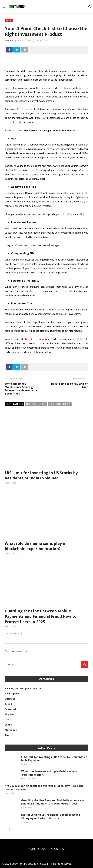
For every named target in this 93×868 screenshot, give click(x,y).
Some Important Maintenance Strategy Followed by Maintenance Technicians (21, 389)
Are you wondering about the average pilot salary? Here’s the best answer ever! (44, 788)
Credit (9, 704)
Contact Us (37, 849)
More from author (36, 404)
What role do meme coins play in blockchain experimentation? (36, 546)
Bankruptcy (12, 693)
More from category (60, 404)
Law (7, 719)
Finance (9, 20)
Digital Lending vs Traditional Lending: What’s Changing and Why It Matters (51, 816)
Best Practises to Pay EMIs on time (70, 385)
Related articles (14, 404)
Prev (9, 634)
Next (17, 634)
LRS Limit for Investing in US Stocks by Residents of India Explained (41, 475)
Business (10, 699)
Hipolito (9, 41)
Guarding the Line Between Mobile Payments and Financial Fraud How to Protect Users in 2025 (41, 616)
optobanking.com (38, 864)
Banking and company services (23, 688)
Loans (8, 725)
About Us (57, 849)
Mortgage (11, 730)
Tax (7, 735)
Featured (10, 709)
